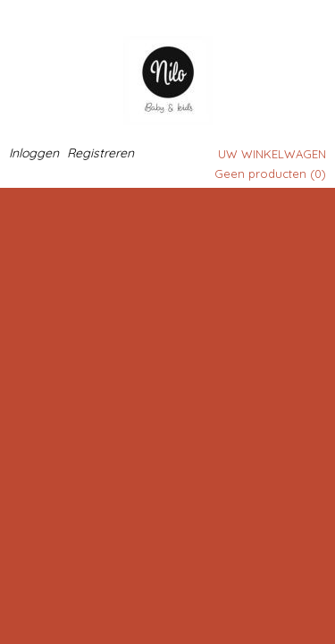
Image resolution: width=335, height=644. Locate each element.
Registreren (100, 153)
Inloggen (34, 153)
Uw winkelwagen (272, 154)
